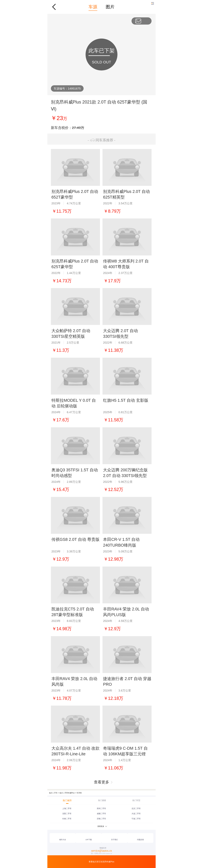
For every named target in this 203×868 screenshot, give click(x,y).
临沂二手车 (53, 793)
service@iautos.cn (102, 851)
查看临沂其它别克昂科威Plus (101, 862)
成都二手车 (101, 814)
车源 (93, 7)
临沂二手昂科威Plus (67, 793)
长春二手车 (67, 819)
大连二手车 (136, 814)
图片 (110, 7)
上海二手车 (67, 808)
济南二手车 (101, 819)
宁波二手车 (136, 819)
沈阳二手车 (67, 814)
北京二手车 (136, 808)
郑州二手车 (101, 808)
